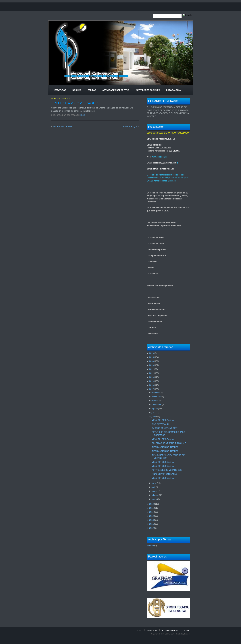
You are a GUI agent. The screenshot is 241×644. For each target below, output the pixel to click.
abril (153, 487)
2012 (151, 520)
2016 (151, 504)
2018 (151, 385)
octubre (155, 401)
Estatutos (60, 90)
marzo (154, 491)
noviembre (156, 397)
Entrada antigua (130, 126)
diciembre (156, 393)
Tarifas (92, 90)
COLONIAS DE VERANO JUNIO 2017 (169, 443)
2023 (151, 365)
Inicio (140, 630)
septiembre (156, 405)
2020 (151, 377)
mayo (154, 483)
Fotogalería (173, 90)
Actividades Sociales (148, 90)
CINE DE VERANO (160, 424)
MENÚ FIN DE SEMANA (163, 420)
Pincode (187, 634)
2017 (151, 389)
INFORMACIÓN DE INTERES (165, 447)
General (150, 546)
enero (154, 499)
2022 (151, 369)
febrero (155, 495)
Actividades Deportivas (116, 90)
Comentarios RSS (170, 630)
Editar (186, 630)
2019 (151, 381)
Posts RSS (152, 630)
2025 (151, 357)
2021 (151, 373)
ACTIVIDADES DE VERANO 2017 (167, 470)
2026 (151, 353)
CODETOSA (169, 634)
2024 (151, 361)
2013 (151, 516)
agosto (155, 409)
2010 (151, 528)
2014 (151, 512)
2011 (151, 524)
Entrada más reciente (63, 126)
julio (153, 413)
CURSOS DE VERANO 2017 (164, 428)
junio (154, 417)
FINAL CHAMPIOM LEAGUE (75, 103)
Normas (77, 90)
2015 (151, 508)
